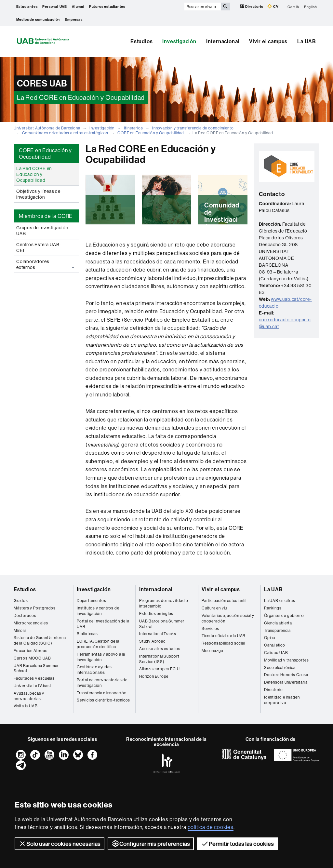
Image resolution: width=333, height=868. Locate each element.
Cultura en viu (214, 608)
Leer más (110, 220)
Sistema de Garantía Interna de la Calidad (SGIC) (40, 640)
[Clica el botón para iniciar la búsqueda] (225, 7)
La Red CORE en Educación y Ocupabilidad (34, 174)
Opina (270, 638)
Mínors (20, 630)
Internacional (223, 41)
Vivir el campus (268, 41)
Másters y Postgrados (35, 608)
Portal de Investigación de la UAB (103, 624)
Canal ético (275, 645)
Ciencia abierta (278, 623)
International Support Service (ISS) (159, 659)
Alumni (78, 7)
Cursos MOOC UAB (32, 658)
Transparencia (277, 630)
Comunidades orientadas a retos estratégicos (65, 133)
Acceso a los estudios (160, 649)
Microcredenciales (31, 623)
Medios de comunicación (38, 20)
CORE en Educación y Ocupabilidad (151, 133)
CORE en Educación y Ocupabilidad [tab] (45, 154)
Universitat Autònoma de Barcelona (47, 128)
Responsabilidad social (223, 643)
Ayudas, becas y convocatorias (29, 696)
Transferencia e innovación (102, 693)
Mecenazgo (213, 651)
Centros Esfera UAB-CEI (39, 247)
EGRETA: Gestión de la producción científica (98, 644)
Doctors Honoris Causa (286, 675)
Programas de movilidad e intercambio (164, 603)
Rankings (273, 608)
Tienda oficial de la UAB (224, 636)
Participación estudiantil (224, 601)
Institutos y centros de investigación (98, 611)
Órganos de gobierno (284, 615)
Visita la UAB (26, 706)
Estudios (141, 41)
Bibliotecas (87, 634)
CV (273, 6)
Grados (21, 601)
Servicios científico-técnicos (103, 700)
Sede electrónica (280, 668)
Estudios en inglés (156, 614)
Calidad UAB (276, 653)
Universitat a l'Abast (33, 686)
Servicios (210, 628)
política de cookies (211, 827)
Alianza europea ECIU (160, 669)
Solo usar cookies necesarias (60, 844)
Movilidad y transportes (286, 660)
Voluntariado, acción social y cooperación (228, 618)
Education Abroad (31, 651)
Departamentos (91, 601)
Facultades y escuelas (34, 678)
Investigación (179, 41)
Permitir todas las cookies (237, 844)
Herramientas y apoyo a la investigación (101, 657)
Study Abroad (153, 641)
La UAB (307, 41)
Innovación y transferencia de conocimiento (193, 128)
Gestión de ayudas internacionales (94, 670)
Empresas (73, 20)
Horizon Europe (154, 676)
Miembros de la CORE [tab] (46, 216)
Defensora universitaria (286, 682)
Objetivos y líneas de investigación (38, 194)
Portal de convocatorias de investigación (102, 683)
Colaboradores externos (46, 264)
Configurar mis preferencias (151, 844)
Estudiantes (27, 7)
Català (293, 7)
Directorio (252, 6)
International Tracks (158, 634)
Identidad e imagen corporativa (282, 700)
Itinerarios (133, 128)
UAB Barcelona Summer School (36, 668)
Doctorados (25, 615)
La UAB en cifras (280, 601)
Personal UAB (55, 7)
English (311, 7)
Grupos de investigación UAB (42, 231)
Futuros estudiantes (107, 7)
